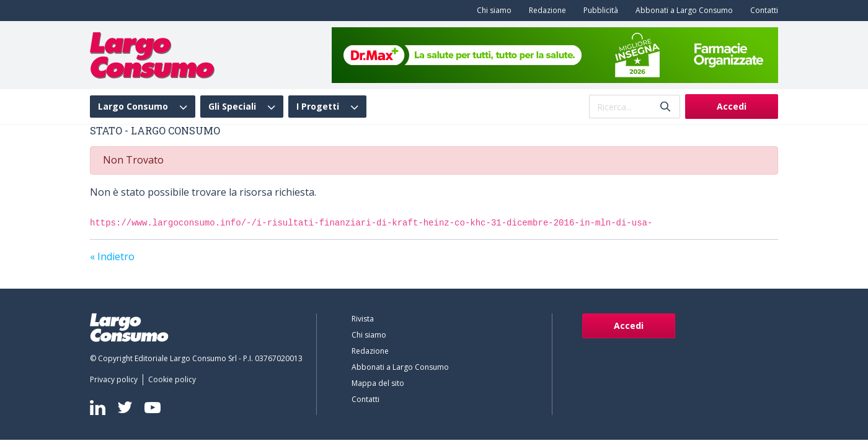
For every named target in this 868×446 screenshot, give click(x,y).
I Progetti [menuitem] (318, 107)
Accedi (732, 106)
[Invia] (665, 107)
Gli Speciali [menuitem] (232, 107)
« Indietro (112, 256)
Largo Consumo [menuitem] (133, 107)
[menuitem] (492, 11)
